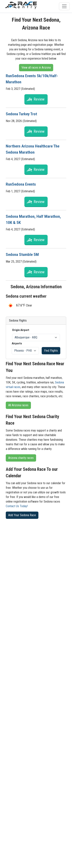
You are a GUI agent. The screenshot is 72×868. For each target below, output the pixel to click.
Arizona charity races (21, 458)
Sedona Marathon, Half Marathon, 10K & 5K (34, 219)
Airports (17, 343)
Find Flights (51, 351)
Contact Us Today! (17, 506)
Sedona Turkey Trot (22, 114)
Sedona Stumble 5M (23, 254)
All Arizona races (18, 405)
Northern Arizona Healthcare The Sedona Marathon (34, 149)
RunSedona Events (22, 184)
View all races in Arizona (36, 68)
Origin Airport (21, 330)
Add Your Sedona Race (22, 515)
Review (39, 99)
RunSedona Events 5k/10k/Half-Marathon (33, 79)
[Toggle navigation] (64, 6)
